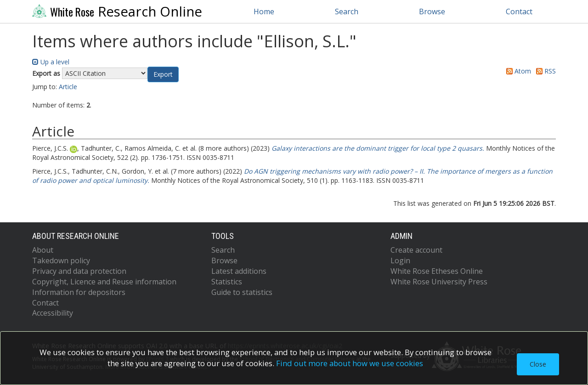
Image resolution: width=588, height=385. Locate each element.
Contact (519, 11)
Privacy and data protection (79, 271)
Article (68, 87)
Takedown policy (61, 260)
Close (538, 364)
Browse (432, 11)
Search (347, 11)
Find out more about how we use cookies (350, 363)
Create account (416, 250)
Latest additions (239, 271)
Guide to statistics (242, 292)
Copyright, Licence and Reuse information (104, 282)
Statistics (227, 282)
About (43, 250)
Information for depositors (79, 292)
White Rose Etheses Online (437, 271)
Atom (517, 71)
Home (264, 11)
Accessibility (53, 313)
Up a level (51, 62)
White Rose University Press (439, 282)
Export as (46, 73)
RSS (544, 71)
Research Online (117, 11)
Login (400, 260)
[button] (163, 74)
